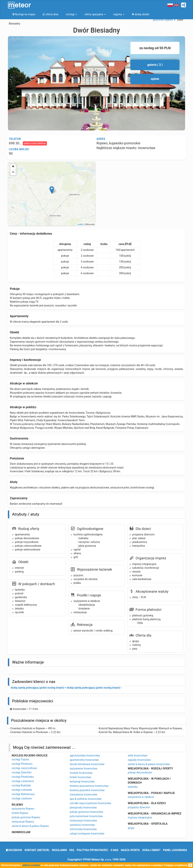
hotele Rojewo (20, 813)
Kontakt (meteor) (37, 850)
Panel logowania (175, 850)
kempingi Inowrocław (82, 782)
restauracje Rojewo (23, 822)
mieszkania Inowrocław (83, 795)
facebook (14, 850)
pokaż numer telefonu (35, 143)
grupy (131, 828)
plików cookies (31, 865)
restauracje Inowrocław (83, 821)
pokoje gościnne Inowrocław (86, 812)
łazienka (133, 787)
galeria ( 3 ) (155, 65)
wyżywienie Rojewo (23, 809)
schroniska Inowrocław (83, 829)
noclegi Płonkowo (22, 764)
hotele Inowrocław (80, 777)
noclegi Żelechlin (22, 772)
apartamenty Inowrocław (84, 760)
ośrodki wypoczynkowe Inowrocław (90, 803)
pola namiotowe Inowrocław (86, 816)
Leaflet (80, 224)
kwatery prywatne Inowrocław (87, 790)
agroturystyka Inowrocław (85, 755)
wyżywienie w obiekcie (141, 797)
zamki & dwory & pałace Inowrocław (149, 764)
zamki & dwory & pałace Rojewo (30, 826)
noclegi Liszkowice (23, 781)
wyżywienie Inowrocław (83, 768)
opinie (155, 79)
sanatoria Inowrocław (82, 825)
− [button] (13, 172)
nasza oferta (130, 850)
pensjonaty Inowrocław (83, 808)
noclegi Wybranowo (23, 794)
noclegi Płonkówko (23, 777)
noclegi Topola (20, 759)
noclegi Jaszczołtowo (24, 768)
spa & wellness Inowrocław (86, 799)
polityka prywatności (92, 850)
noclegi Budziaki (21, 785)
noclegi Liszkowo (22, 798)
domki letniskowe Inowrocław (87, 764)
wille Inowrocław (138, 755)
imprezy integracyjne (140, 817)
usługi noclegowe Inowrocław (87, 834)
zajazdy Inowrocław (139, 760)
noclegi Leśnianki (22, 790)
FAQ (72, 850)
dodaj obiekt (151, 850)
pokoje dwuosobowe (140, 772)
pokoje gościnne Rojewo (26, 817)
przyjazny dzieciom (139, 807)
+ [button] (13, 167)
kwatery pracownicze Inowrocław (89, 786)
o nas (114, 850)
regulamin (59, 850)
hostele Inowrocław (81, 773)
